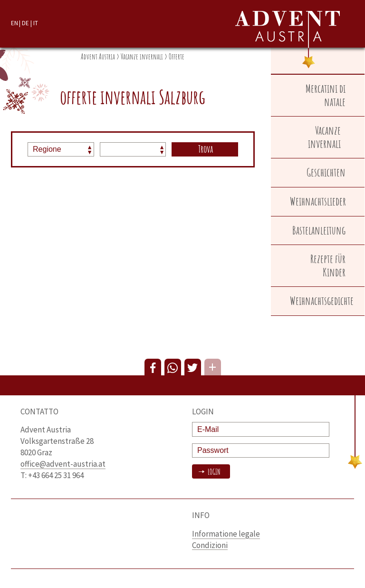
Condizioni (210, 545)
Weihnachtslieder (318, 201)
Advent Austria (98, 57)
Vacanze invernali (142, 57)
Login (213, 472)
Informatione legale (226, 534)
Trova (206, 149)
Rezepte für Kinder (328, 265)
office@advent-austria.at (63, 464)
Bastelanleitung (319, 230)
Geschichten (326, 172)
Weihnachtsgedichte (322, 301)
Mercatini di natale (326, 95)
